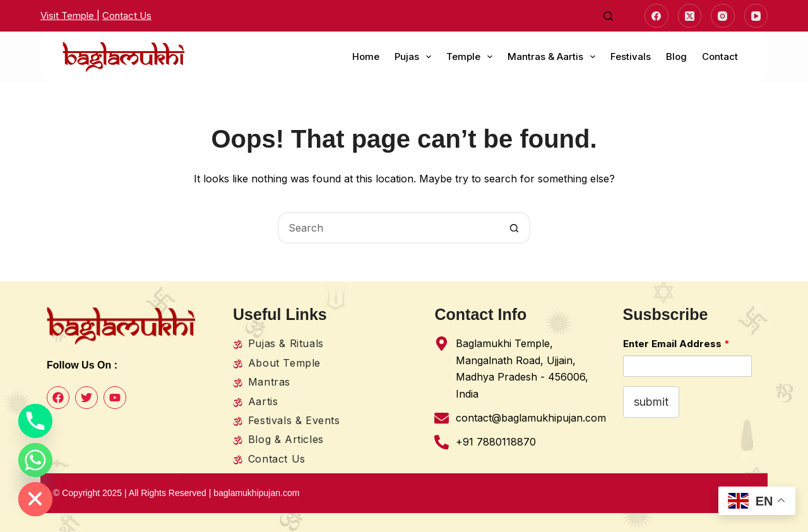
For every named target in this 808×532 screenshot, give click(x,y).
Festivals (631, 56)
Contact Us (127, 15)
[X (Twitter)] (690, 16)
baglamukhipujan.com (258, 493)
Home (366, 56)
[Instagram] (723, 16)
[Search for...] (388, 228)
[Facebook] (656, 16)
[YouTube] (756, 16)
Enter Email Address (676, 344)
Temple (472, 57)
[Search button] (514, 228)
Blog (676, 56)
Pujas (415, 57)
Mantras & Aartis (554, 57)
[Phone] (35, 421)
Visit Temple (68, 15)
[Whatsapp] (35, 460)
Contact (720, 56)
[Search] (608, 16)
